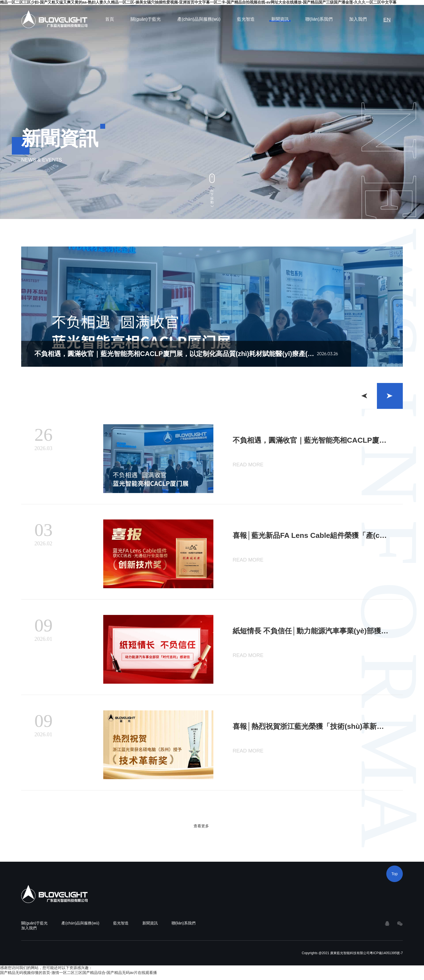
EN (388, 19)
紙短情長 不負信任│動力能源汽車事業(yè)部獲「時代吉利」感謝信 (311, 634)
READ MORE (246, 464)
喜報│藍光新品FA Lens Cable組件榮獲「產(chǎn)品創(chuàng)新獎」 (311, 537)
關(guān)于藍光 (147, 19)
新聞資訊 (281, 19)
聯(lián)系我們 (320, 19)
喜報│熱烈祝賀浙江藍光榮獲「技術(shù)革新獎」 (306, 730)
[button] (390, 396)
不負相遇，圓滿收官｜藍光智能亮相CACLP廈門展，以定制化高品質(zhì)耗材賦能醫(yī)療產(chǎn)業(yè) (311, 441)
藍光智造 (247, 19)
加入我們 (359, 19)
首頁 (111, 19)
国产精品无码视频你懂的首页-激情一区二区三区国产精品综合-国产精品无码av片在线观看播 (78, 977)
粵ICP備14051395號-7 (386, 958)
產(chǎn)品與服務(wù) (200, 19)
